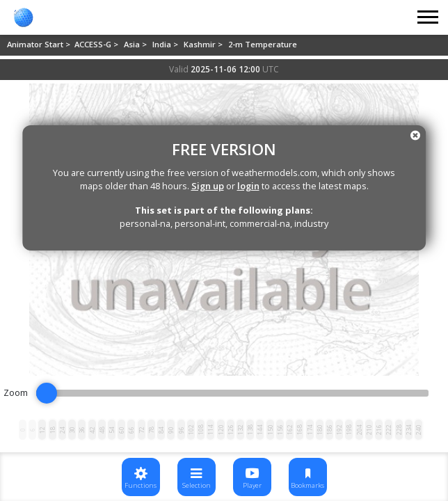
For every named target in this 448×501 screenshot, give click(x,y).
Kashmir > (204, 44)
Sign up (208, 186)
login (248, 186)
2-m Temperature (263, 44)
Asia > (136, 44)
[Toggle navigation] (429, 17)
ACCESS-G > (97, 44)
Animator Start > (40, 44)
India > (166, 44)
